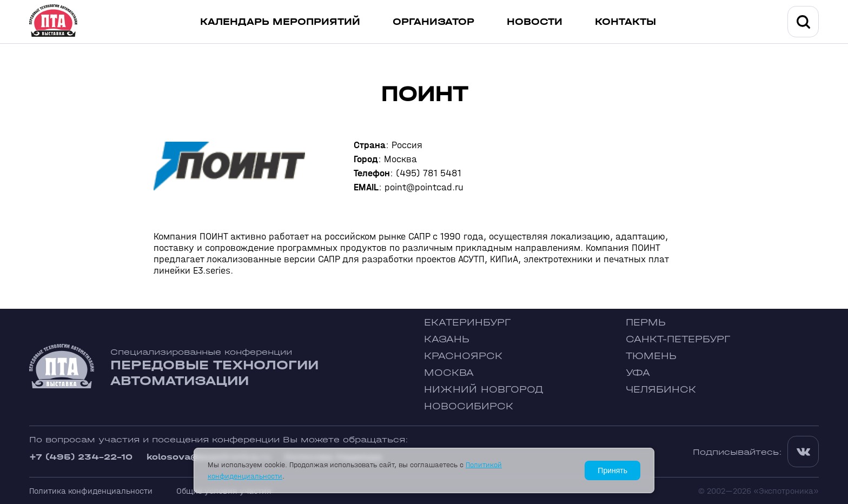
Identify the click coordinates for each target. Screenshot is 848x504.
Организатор (433, 22)
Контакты (625, 22)
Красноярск (463, 356)
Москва (449, 373)
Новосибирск (469, 406)
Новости (535, 22)
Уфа (638, 373)
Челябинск (661, 390)
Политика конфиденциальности (91, 491)
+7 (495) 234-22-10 (81, 457)
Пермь (646, 323)
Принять (612, 470)
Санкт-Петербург (678, 339)
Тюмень (651, 356)
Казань (447, 339)
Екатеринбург (467, 323)
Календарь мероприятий (280, 22)
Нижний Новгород (484, 390)
